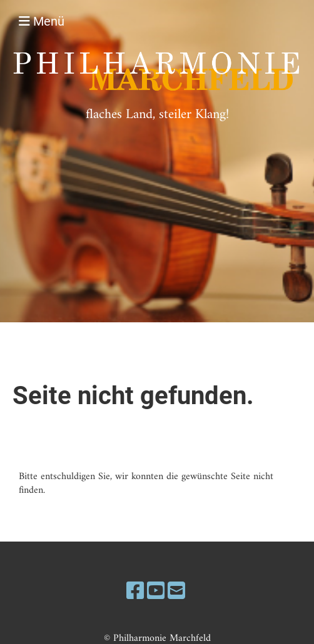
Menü (42, 21)
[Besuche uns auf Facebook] (135, 593)
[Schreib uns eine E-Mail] (176, 593)
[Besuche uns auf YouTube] (156, 593)
